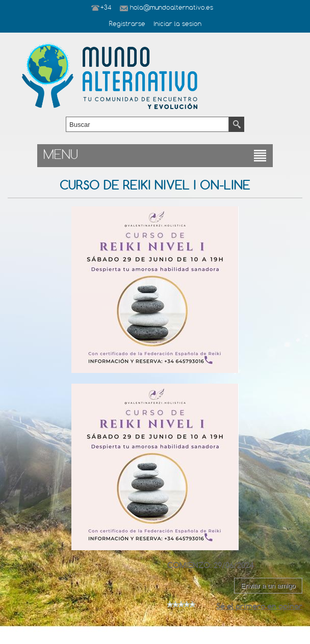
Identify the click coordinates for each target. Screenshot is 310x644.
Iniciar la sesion (177, 24)
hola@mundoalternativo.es (172, 8)
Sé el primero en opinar (259, 606)
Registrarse (127, 24)
